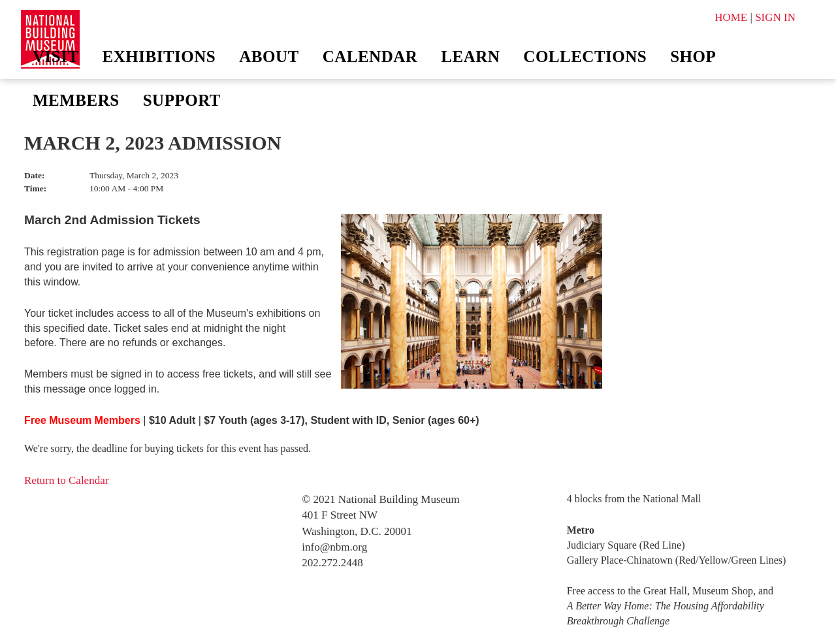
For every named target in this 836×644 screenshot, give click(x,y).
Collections (585, 56)
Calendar (370, 56)
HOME (731, 17)
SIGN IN (775, 17)
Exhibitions (159, 56)
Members (76, 100)
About (269, 56)
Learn (470, 56)
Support (182, 100)
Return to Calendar (66, 480)
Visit (56, 56)
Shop (693, 56)
